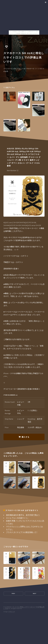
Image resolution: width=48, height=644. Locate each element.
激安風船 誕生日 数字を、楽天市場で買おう (23, 515)
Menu (45, 2)
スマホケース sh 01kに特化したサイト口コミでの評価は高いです (24, 608)
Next (35, 594)
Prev (13, 594)
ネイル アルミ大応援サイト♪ (17, 518)
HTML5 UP (12, 612)
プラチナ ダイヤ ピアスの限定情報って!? (22, 532)
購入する (26, 437)
